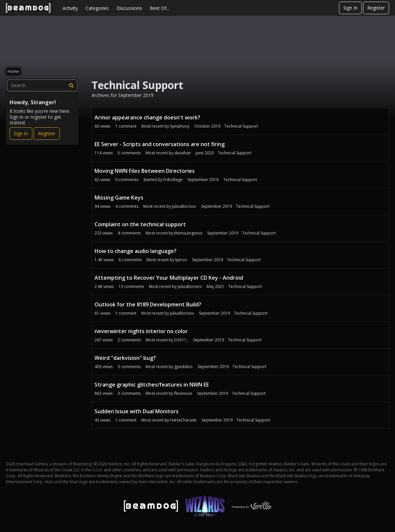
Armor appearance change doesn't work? (147, 117)
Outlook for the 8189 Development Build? (148, 304)
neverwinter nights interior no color (141, 331)
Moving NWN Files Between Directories (145, 171)
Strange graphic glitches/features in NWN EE (152, 385)
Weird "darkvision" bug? (125, 358)
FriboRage (173, 180)
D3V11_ (181, 340)
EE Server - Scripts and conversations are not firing (160, 144)
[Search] (71, 85)
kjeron (181, 260)
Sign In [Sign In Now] (21, 133)
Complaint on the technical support (140, 224)
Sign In (350, 8)
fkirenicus (183, 393)
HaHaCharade (183, 420)
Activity (70, 8)
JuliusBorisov (184, 206)
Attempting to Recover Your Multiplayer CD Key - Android (169, 278)
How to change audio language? (136, 251)
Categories (97, 8)
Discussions (129, 8)
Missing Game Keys (119, 198)
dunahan (183, 153)
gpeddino (183, 367)
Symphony (180, 126)
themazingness (188, 233)
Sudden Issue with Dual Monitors (137, 411)
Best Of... (160, 8)
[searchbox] (42, 85)
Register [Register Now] (47, 133)
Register (376, 8)
